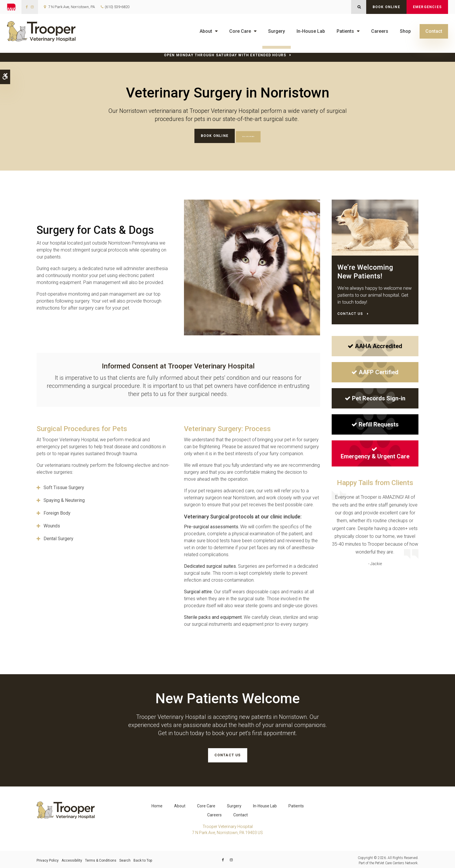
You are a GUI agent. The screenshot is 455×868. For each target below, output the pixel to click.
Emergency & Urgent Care (375, 452)
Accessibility (72, 858)
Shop (405, 31)
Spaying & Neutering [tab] (64, 499)
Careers (380, 31)
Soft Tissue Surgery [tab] (64, 487)
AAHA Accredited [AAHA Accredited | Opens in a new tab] (375, 345)
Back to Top (143, 858)
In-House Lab (311, 31)
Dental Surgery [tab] (58, 538)
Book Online (386, 7)
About (206, 31)
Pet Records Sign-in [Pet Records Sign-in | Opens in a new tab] (375, 397)
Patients (345, 31)
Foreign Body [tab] (57, 512)
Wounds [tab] (52, 525)
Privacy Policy (48, 858)
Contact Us (228, 754)
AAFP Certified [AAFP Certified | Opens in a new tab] (375, 371)
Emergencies (427, 7)
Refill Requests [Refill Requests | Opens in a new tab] (375, 423)
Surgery (277, 31)
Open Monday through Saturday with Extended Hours (225, 55)
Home (157, 804)
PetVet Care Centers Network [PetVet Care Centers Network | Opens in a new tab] (396, 861)
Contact (434, 31)
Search (125, 858)
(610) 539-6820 (117, 7)
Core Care (240, 31)
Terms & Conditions (101, 858)
